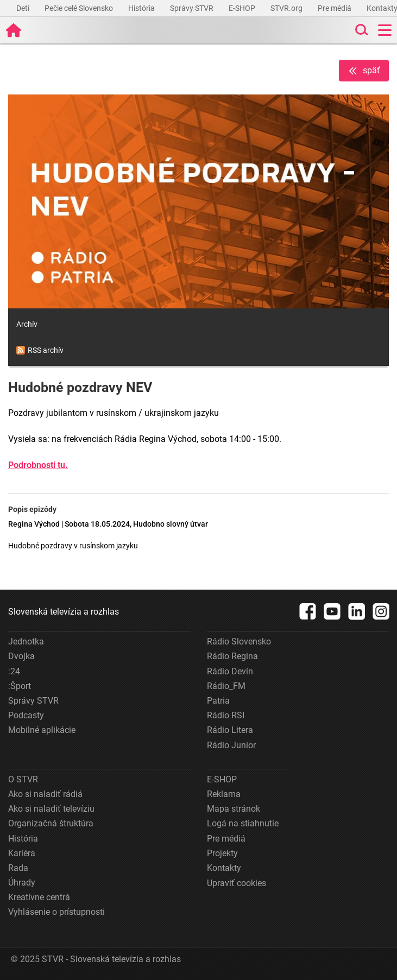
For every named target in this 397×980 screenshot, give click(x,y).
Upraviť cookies (237, 883)
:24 (14, 671)
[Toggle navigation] (385, 30)
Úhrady (22, 883)
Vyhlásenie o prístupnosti (56, 912)
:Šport (20, 686)
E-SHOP (243, 8)
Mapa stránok (234, 809)
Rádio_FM (226, 686)
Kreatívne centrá (39, 897)
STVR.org (287, 8)
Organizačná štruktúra (51, 823)
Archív (27, 324)
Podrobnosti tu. (38, 465)
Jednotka (26, 641)
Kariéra (22, 853)
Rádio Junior (231, 745)
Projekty (222, 853)
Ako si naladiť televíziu (51, 809)
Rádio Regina (232, 656)
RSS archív (40, 350)
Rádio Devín (230, 671)
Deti (24, 8)
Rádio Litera (230, 730)
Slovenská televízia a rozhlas (64, 612)
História (142, 8)
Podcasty (26, 715)
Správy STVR (193, 8)
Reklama (224, 794)
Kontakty (224, 868)
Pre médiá (335, 8)
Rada (18, 868)
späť (364, 71)
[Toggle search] (361, 30)
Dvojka (21, 656)
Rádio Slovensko (239, 641)
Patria (218, 701)
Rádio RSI (226, 715)
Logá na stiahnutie (243, 823)
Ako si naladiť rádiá (45, 794)
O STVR (23, 779)
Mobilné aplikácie (42, 730)
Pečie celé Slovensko (80, 8)
